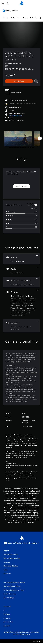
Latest (5, 18)
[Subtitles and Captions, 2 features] (21, 282)
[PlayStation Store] (11, 11)
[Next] (40, 138)
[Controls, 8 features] (21, 303)
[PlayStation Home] (22, 3)
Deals (25, 18)
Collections (15, 18)
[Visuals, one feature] (21, 259)
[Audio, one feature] (21, 270)
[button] (16, 116)
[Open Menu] (3, 3)
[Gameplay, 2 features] (21, 326)
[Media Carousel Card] (18, 138)
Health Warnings (11, 464)
